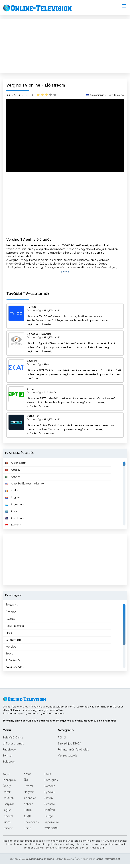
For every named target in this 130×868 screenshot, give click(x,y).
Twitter (8, 756)
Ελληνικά (8, 804)
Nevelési (11, 647)
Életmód (11, 612)
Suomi (7, 822)
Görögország (97, 95)
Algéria (13, 477)
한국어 (28, 816)
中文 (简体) (51, 828)
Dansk (7, 792)
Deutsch (8, 798)
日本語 (28, 810)
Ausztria (13, 525)
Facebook (9, 750)
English (7, 810)
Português (51, 780)
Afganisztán (16, 463)
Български (10, 780)
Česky (7, 786)
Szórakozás (50, 393)
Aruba (12, 511)
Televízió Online (13, 738)
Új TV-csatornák (13, 744)
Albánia (13, 470)
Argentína (15, 504)
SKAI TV (32, 361)
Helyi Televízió (116, 95)
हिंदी (26, 780)
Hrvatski (29, 786)
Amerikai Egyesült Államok (25, 484)
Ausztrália (15, 518)
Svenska (50, 804)
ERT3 (30, 389)
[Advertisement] (65, 45)
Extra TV (33, 416)
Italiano (29, 804)
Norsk (27, 828)
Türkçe (49, 816)
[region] (65, 493)
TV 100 (31, 307)
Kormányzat (13, 640)
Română (50, 786)
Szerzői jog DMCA (70, 744)
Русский (50, 792)
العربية (6, 774)
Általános (12, 605)
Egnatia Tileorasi (39, 334)
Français (8, 828)
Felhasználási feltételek (73, 750)
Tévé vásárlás (15, 667)
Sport (9, 654)
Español (8, 816)
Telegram (9, 762)
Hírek (47, 365)
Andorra (13, 491)
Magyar (29, 792)
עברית (27, 774)
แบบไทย (50, 810)
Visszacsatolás (68, 756)
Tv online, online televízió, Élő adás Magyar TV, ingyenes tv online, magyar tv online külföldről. (60, 721)
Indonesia (30, 798)
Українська (52, 822)
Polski (48, 774)
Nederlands (31, 822)
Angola (13, 497)
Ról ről (62, 738)
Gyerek (10, 619)
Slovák (49, 798)
